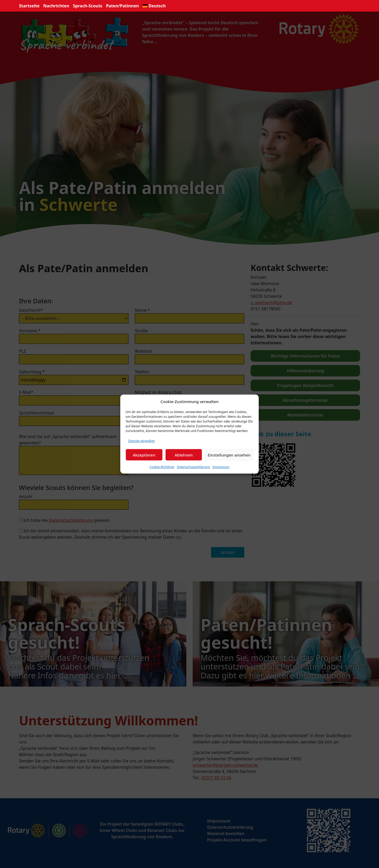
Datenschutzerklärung (193, 467)
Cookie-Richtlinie (162, 467)
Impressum (221, 467)
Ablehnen (184, 455)
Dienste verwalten (142, 441)
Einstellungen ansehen (229, 455)
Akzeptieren (144, 455)
